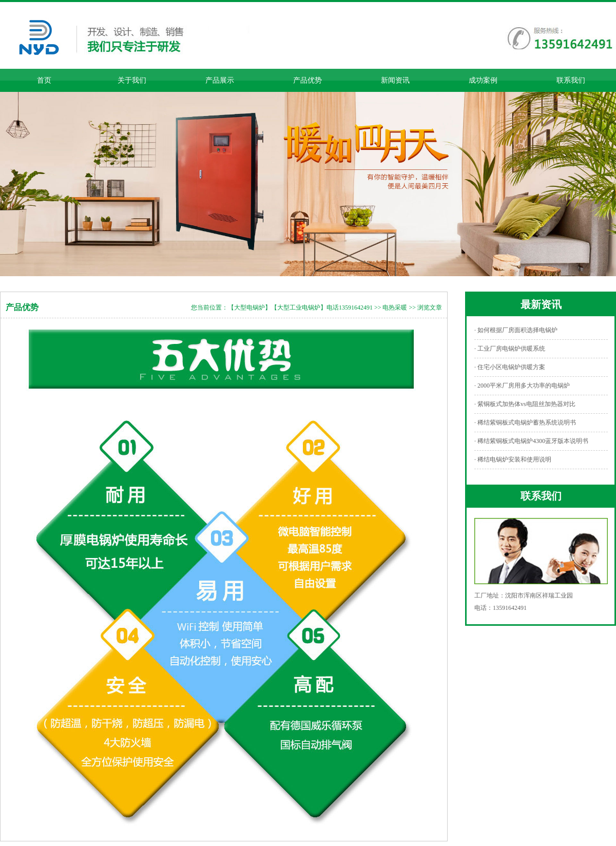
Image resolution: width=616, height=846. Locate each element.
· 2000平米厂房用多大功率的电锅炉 (522, 386)
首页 (44, 80)
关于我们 (132, 80)
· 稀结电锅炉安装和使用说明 (513, 459)
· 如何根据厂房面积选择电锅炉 (516, 330)
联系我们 (571, 80)
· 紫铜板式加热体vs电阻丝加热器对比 (525, 404)
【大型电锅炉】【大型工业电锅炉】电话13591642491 (300, 307)
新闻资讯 (395, 80)
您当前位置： (209, 307)
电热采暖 (395, 307)
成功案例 (483, 80)
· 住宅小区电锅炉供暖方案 (510, 367)
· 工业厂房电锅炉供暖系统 (510, 349)
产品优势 (307, 80)
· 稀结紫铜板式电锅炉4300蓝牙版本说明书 (531, 441)
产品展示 (220, 80)
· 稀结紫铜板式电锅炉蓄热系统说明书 (525, 422)
